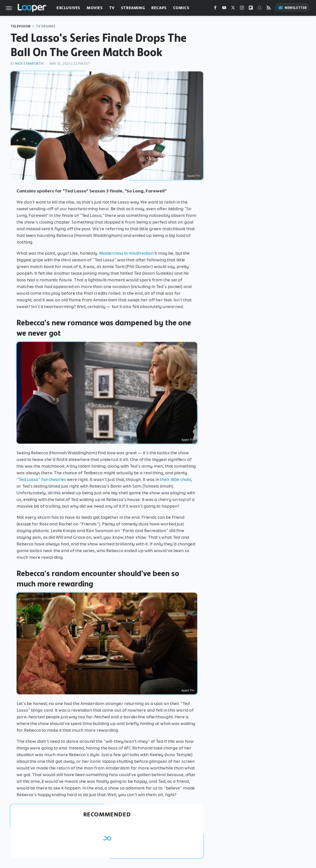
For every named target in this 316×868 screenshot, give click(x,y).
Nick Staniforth (29, 64)
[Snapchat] (260, 9)
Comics (181, 8)
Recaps (159, 8)
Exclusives (68, 8)
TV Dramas (46, 26)
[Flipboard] (251, 9)
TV (112, 8)
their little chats (175, 479)
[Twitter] (233, 9)
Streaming (133, 8)
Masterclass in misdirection (126, 253)
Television (21, 26)
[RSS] (269, 9)
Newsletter (293, 8)
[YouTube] (224, 9)
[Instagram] (242, 9)
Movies (95, 8)
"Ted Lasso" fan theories (41, 479)
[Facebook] (215, 9)
